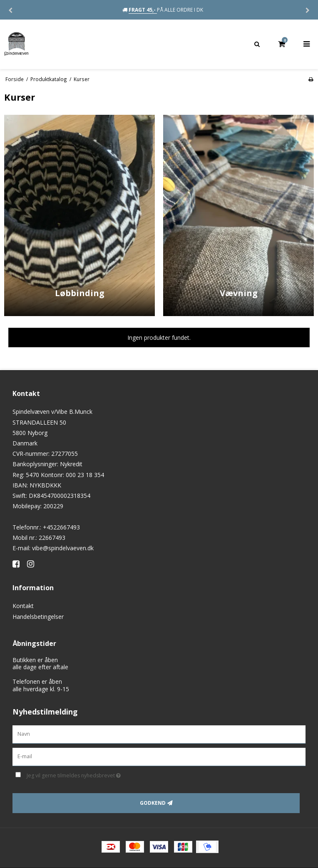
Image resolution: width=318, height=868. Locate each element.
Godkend (153, 803)
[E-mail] (159, 756)
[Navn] (159, 734)
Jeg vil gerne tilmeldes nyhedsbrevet (94, 774)
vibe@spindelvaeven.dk (63, 548)
